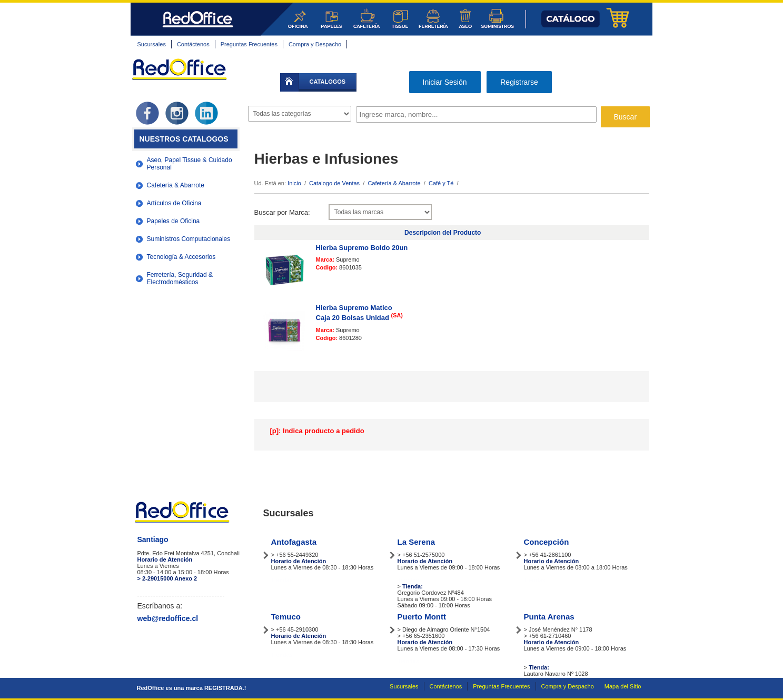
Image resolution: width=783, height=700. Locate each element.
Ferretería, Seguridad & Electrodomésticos (180, 278)
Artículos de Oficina (174, 203)
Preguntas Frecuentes (249, 44)
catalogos (328, 82)
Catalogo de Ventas (334, 183)
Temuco (286, 617)
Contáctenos (193, 44)
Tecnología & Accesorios (181, 257)
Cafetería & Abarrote (176, 185)
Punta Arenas (549, 617)
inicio (290, 82)
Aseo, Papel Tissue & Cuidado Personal (190, 164)
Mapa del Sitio (623, 686)
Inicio (294, 183)
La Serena (417, 542)
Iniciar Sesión (445, 82)
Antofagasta (294, 542)
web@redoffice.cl (168, 618)
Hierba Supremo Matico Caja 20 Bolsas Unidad (359, 313)
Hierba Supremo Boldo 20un (362, 248)
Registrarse (519, 82)
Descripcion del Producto (443, 233)
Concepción (547, 542)
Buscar (626, 117)
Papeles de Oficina (174, 221)
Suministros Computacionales (189, 239)
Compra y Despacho (315, 44)
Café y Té (441, 183)
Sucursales (152, 44)
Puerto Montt (422, 617)
